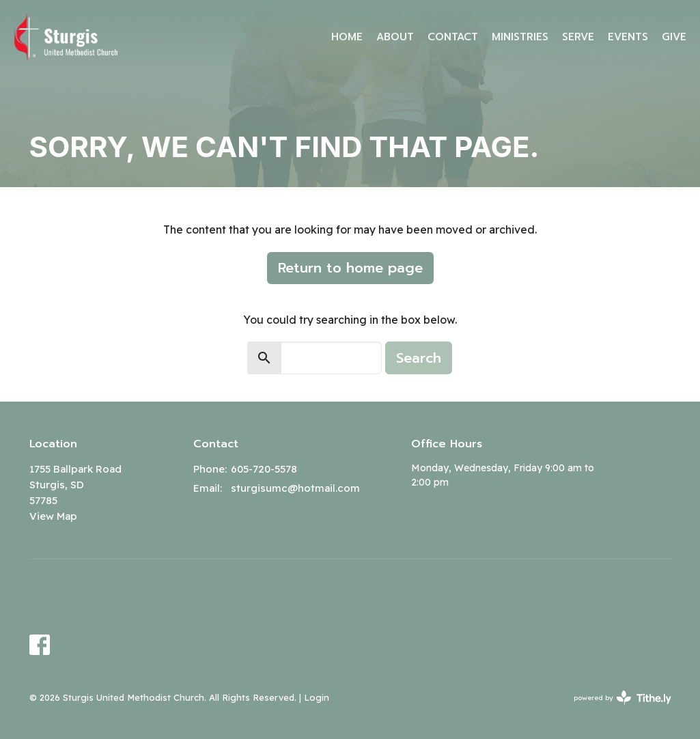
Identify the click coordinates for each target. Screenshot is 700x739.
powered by (622, 698)
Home (347, 37)
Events (628, 37)
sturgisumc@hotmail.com (295, 488)
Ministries (520, 37)
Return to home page (350, 268)
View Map (53, 516)
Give (674, 37)
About (395, 37)
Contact (453, 37)
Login (317, 697)
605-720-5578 (264, 469)
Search (419, 358)
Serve (578, 37)
